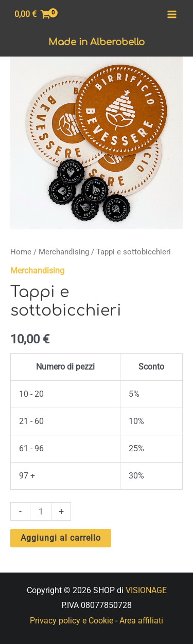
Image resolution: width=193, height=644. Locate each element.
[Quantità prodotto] (41, 511)
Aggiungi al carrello (61, 538)
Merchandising (64, 252)
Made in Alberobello (97, 42)
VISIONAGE (146, 590)
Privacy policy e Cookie (72, 621)
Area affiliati (141, 621)
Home (21, 252)
